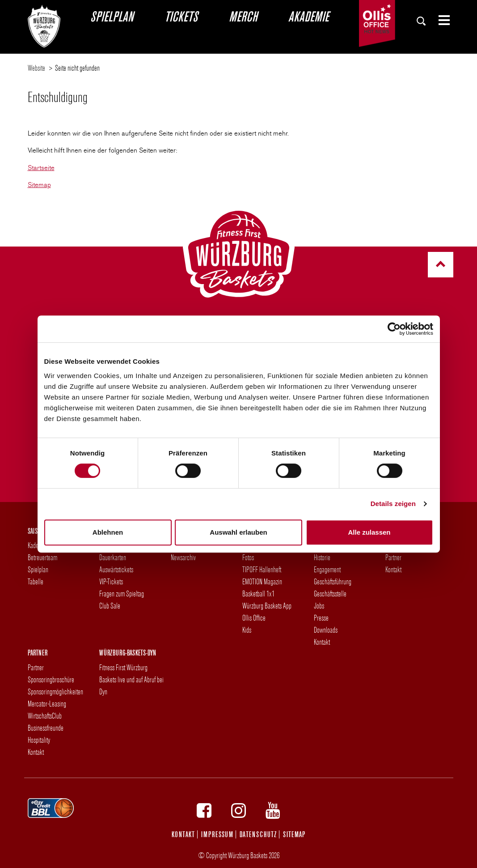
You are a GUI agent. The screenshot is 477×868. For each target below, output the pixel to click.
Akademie (308, 16)
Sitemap (39, 185)
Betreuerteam (42, 557)
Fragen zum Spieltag (122, 594)
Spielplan (112, 16)
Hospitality (39, 740)
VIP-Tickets (111, 581)
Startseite (41, 168)
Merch (243, 16)
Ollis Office (254, 618)
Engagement (327, 569)
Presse (321, 618)
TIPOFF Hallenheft (262, 569)
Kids (247, 630)
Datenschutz (258, 834)
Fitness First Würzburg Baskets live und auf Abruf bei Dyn (131, 679)
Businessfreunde (46, 728)
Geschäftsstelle (330, 594)
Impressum (217, 834)
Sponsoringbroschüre (51, 679)
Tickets (181, 16)
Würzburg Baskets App (267, 606)
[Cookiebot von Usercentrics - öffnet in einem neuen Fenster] (394, 329)
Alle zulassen (369, 532)
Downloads (326, 630)
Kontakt (322, 642)
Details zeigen (393, 504)
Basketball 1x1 (258, 594)
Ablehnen (108, 532)
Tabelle (36, 581)
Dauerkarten (113, 557)
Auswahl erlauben (238, 532)
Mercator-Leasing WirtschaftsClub (47, 710)
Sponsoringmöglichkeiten (55, 691)
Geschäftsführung (333, 581)
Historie (322, 557)
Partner (393, 557)
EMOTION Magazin (262, 581)
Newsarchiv (183, 557)
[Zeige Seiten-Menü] (440, 20)
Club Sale (110, 606)
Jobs (319, 606)
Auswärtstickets (116, 569)
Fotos (248, 557)
